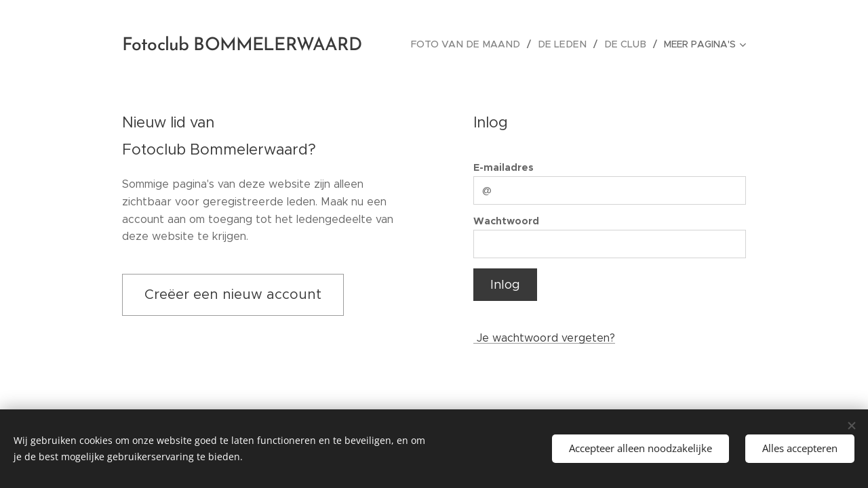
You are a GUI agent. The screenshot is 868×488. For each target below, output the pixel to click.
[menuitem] (477, 44)
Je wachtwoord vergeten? (544, 338)
